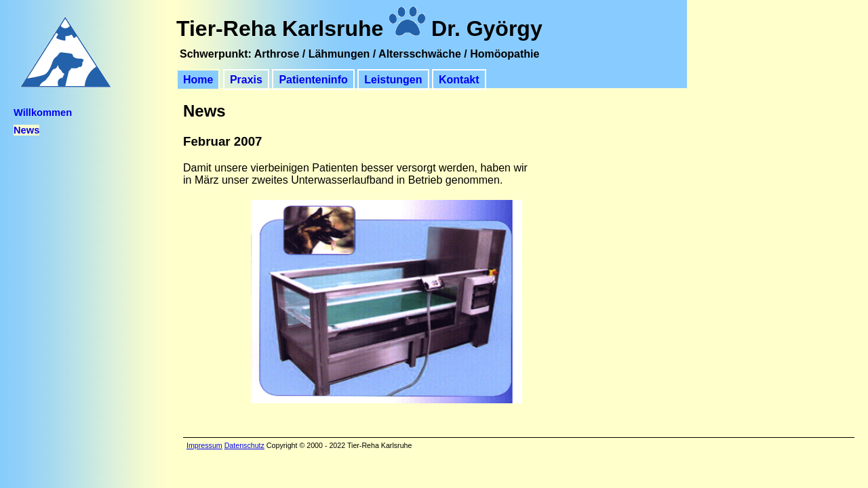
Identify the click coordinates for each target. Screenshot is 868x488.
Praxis (246, 80)
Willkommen (43, 113)
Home (198, 80)
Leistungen (393, 80)
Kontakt (459, 80)
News (26, 130)
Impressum (204, 445)
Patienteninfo (313, 80)
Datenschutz (244, 445)
